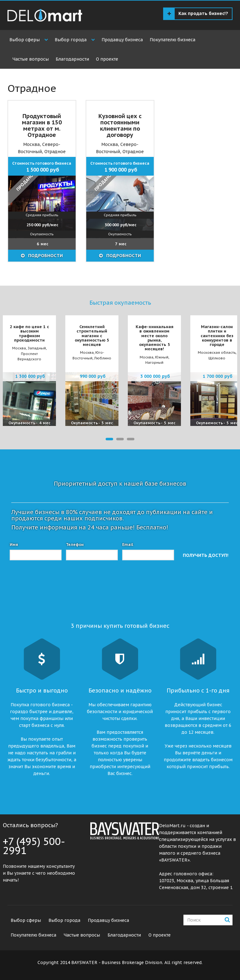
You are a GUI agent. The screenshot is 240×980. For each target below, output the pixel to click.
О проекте (107, 59)
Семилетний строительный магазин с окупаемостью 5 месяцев (92, 336)
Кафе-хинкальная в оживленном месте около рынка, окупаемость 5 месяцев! (155, 338)
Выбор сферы (25, 40)
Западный (37, 348)
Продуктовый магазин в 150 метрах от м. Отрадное (42, 125)
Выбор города (71, 40)
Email (128, 545)
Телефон (75, 545)
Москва (31, 144)
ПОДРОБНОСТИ (45, 256)
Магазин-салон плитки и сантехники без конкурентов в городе (217, 336)
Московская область (217, 352)
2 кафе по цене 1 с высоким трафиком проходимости (29, 333)
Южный (162, 357)
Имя (14, 545)
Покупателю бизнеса (172, 40)
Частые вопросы (31, 59)
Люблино (103, 358)
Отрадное (55, 152)
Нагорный (154, 362)
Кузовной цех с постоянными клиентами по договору (120, 125)
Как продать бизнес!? (198, 14)
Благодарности (72, 59)
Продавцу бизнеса (122, 40)
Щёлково (217, 358)
